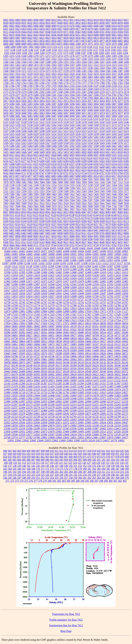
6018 (120, 152)
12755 (95, 302)
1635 (108, 74)
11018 (51, 257)
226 (47, 475)
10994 (88, 254)
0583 (84, 32)
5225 (12, 134)
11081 (44, 260)
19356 (44, 350)
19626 (103, 353)
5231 (48, 134)
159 (113, 466)
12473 (44, 281)
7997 (120, 209)
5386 (42, 146)
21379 (15, 386)
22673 (88, 413)
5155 (12, 125)
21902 (29, 398)
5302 (36, 140)
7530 (30, 197)
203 (66, 472)
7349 (108, 191)
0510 (126, 29)
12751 (73, 302)
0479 (90, 29)
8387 (90, 227)
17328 (117, 314)
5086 (48, 116)
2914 (72, 101)
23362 (81, 428)
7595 (78, 200)
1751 (78, 80)
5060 (24, 113)
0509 (120, 29)
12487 (7, 284)
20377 (117, 368)
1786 (12, 86)
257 (66, 478)
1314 (12, 59)
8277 (102, 224)
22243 (117, 404)
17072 (103, 311)
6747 (42, 173)
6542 (42, 170)
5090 (72, 116)
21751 (37, 392)
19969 (22, 359)
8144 (96, 215)
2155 (18, 89)
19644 (117, 353)
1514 (108, 65)
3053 (96, 101)
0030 (18, 23)
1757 (114, 80)
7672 (60, 206)
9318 (36, 242)
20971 (51, 380)
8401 (12, 230)
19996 (59, 359)
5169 (96, 125)
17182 (37, 314)
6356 (126, 164)
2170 (102, 89)
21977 (117, 398)
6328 (42, 164)
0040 (60, 23)
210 (99, 472)
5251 (42, 137)
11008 (22, 257)
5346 (114, 143)
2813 (108, 98)
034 (38, 454)
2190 (72, 92)
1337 (114, 59)
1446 (114, 62)
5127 (18, 122)
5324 (30, 143)
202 (61, 472)
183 (99, 469)
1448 (120, 62)
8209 (102, 221)
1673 (42, 77)
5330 (66, 143)
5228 (30, 134)
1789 (30, 86)
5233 (60, 134)
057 (19, 457)
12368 (117, 266)
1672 (36, 77)
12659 (66, 296)
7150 (42, 185)
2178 (18, 92)
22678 (95, 413)
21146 (14, 383)
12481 (95, 281)
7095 (84, 182)
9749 (60, 245)
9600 (48, 242)
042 (75, 454)
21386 (22, 386)
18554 (103, 332)
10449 (104, 248)
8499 (66, 233)
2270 (102, 92)
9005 (36, 236)
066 (61, 457)
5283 (102, 137)
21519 (37, 389)
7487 (6, 197)
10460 (7, 251)
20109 (74, 362)
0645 (48, 35)
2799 (90, 98)
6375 (42, 167)
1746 (48, 80)
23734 (125, 434)
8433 (36, 230)
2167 (84, 89)
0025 (120, 20)
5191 (96, 128)
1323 (60, 59)
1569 (12, 71)
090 (47, 460)
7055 (90, 179)
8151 (120, 215)
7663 (30, 206)
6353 (108, 164)
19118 (110, 344)
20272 (22, 368)
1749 (66, 80)
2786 (18, 98)
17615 (73, 320)
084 (19, 460)
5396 (84, 146)
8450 (66, 230)
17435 (81, 317)
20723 (59, 377)
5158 (30, 125)
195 (29, 472)
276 (31, 481)
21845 (44, 395)
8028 (36, 212)
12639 (44, 293)
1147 (36, 50)
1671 (30, 77)
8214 (6, 224)
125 (80, 463)
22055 (44, 401)
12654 (29, 296)
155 (94, 466)
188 (122, 469)
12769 (15, 305)
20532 (73, 371)
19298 (110, 347)
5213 (72, 131)
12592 (22, 287)
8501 (72, 233)
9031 (66, 236)
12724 (66, 299)
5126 (12, 122)
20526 (51, 371)
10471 (44, 251)
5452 (60, 152)
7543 (42, 197)
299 (106, 481)
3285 (42, 104)
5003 (90, 104)
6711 (24, 173)
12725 (73, 299)
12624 (59, 290)
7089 (66, 182)
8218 (30, 224)
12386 (117, 269)
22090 (88, 401)
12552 (110, 284)
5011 (12, 107)
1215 (12, 56)
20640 (125, 374)
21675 (125, 389)
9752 (72, 245)
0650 (72, 35)
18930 (59, 341)
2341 (54, 95)
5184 (60, 128)
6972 (66, 179)
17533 (15, 320)
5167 (84, 125)
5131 (36, 122)
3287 (54, 104)
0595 (126, 32)
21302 (95, 383)
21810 (88, 392)
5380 (12, 146)
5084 (36, 116)
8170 (48, 218)
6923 (24, 179)
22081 (81, 401)
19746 (51, 356)
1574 (42, 71)
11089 (80, 260)
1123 (107, 47)
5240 (102, 134)
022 (108, 451)
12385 (110, 269)
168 (29, 469)
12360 (58, 266)
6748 (48, 173)
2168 (90, 89)
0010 (54, 20)
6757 (102, 173)
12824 (81, 308)
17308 (95, 314)
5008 (120, 104)
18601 (15, 335)
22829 (59, 419)
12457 (95, 278)
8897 (12, 236)
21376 (7, 386)
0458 (66, 29)
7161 (108, 185)
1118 (78, 47)
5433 (120, 149)
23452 (22, 431)
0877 (102, 41)
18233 (125, 326)
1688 (120, 77)
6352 (102, 164)
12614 (110, 287)
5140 (90, 122)
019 (94, 451)
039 (61, 454)
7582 (36, 200)
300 (110, 481)
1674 (48, 77)
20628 (110, 374)
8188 (126, 218)
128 (94, 463)
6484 (6, 170)
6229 (120, 158)
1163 (7, 53)
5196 (126, 128)
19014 (95, 341)
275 (26, 481)
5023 (78, 107)
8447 (60, 230)
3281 (18, 104)
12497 (37, 284)
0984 (66, 44)
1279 (90, 56)
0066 (36, 26)
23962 (55, 440)
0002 (12, 20)
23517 (110, 431)
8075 (90, 212)
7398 (42, 194)
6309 (18, 164)
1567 (126, 68)
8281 (114, 224)
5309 (78, 140)
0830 (78, 38)
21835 (15, 395)
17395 (44, 317)
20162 (44, 365)
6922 (18, 179)
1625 (66, 74)
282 (59, 481)
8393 (114, 227)
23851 (73, 437)
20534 (81, 371)
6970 (60, 179)
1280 (96, 56)
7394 (36, 194)
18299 (37, 329)
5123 (120, 119)
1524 (42, 68)
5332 (78, 143)
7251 (30, 191)
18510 (88, 332)
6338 (78, 164)
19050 (7, 344)
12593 (29, 287)
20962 (37, 380)
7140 (24, 185)
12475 (51, 281)
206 (80, 472)
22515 (81, 410)
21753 (44, 392)
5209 (48, 131)
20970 (44, 380)
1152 (66, 50)
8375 (48, 227)
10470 (37, 251)
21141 (125, 380)
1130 (24, 50)
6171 (36, 158)
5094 (96, 116)
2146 (90, 86)
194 (24, 472)
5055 (126, 110)
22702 (110, 413)
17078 (110, 311)
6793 (114, 173)
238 (103, 475)
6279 (36, 161)
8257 (96, 224)
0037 (54, 23)
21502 (29, 389)
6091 (60, 155)
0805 (12, 38)
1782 (114, 83)
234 (85, 475)
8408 (24, 230)
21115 (110, 380)
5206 (30, 131)
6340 (90, 164)
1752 (84, 80)
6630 (66, 170)
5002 (84, 104)
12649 (117, 293)
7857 (60, 209)
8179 (90, 218)
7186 (48, 188)
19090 (81, 344)
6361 (30, 167)
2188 (60, 92)
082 (10, 460)
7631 (90, 203)
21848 (51, 395)
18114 (81, 326)
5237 (84, 134)
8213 (126, 221)
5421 (78, 149)
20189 (73, 365)
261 (85, 478)
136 (5, 466)
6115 (12, 158)
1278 (84, 56)
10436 (60, 248)
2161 (48, 89)
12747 (44, 302)
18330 (81, 329)
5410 (12, 149)
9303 (114, 239)
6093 (72, 155)
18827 (103, 338)
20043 (103, 359)
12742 (22, 302)
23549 (7, 434)
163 (5, 469)
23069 (44, 425)
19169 (29, 347)
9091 (78, 236)
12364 (88, 266)
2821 (30, 101)
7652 (6, 206)
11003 (8, 257)
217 (5, 475)
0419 (120, 26)
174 (57, 469)
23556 (15, 434)
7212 (90, 188)
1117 (72, 47)
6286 (78, 161)
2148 (102, 86)
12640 (51, 293)
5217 (96, 131)
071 (85, 457)
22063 (59, 401)
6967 (48, 179)
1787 (18, 86)
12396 (29, 272)
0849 (18, 41)
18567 (117, 332)
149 (66, 466)
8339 (18, 227)
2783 (126, 95)
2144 (78, 86)
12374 (37, 269)
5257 (66, 137)
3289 (66, 104)
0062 (12, 26)
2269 (96, 92)
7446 (114, 194)
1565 (114, 68)
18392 (22, 332)
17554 (44, 320)
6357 (6, 167)
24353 (84, 440)
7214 (102, 188)
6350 (96, 164)
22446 (7, 410)
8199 (48, 221)
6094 (78, 155)
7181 (18, 188)
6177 (42, 158)
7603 (120, 200)
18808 (66, 338)
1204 (125, 53)
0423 (18, 29)
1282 (108, 56)
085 (24, 460)
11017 (44, 257)
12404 (66, 272)
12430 (95, 275)
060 (33, 457)
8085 (108, 212)
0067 (42, 26)
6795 (126, 173)
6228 (114, 158)
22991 (95, 422)
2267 (84, 92)
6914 (96, 176)
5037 (36, 110)
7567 (120, 197)
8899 (24, 236)
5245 (6, 137)
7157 (84, 185)
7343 (96, 191)
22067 (66, 401)
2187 (54, 92)
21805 (81, 392)
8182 (102, 218)
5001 (78, 104)
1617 (24, 74)
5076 (114, 113)
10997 (110, 254)
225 (43, 475)
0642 (30, 35)
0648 (60, 35)
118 (52, 463)
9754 (78, 245)
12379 (66, 269)
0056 (102, 23)
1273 (54, 56)
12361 (66, 266)
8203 (66, 221)
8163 (18, 218)
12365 (95, 266)
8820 (114, 233)
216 (127, 472)
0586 (90, 32)
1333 (90, 59)
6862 (6, 176)
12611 (88, 287)
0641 (24, 35)
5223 (126, 131)
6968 (54, 179)
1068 (78, 44)
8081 (96, 212)
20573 (7, 374)
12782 (88, 305)
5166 (78, 125)
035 (43, 454)
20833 (88, 377)
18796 (59, 338)
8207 (90, 221)
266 (108, 478)
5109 (48, 119)
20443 (7, 371)
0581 (72, 32)
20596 (44, 374)
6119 (24, 158)
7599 (102, 200)
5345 (108, 143)
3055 (108, 101)
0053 (84, 23)
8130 (60, 215)
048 (103, 454)
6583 (48, 170)
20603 (59, 374)
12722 (51, 299)
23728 (117, 434)
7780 (120, 206)
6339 (84, 164)
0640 (18, 35)
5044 (66, 110)
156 (99, 466)
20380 (125, 368)
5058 (18, 113)
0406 (96, 26)
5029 (114, 107)
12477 (66, 281)
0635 (12, 35)
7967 (102, 209)
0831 (84, 38)
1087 (126, 44)
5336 (96, 143)
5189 (84, 128)
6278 (30, 161)
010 (52, 451)
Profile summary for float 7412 (66, 620)
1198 (89, 53)
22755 (95, 416)
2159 (42, 89)
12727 (81, 299)
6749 (54, 173)
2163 (60, 89)
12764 (117, 302)
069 (75, 457)
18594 (7, 335)
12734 (117, 299)
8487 (42, 233)
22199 (51, 404)
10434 (46, 248)
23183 (125, 425)
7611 (36, 203)
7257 (54, 191)
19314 (125, 347)
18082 (37, 326)
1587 (120, 71)
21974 (110, 398)
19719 (29, 356)
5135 (60, 122)
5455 (72, 152)
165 (15, 469)
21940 (73, 398)
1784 (126, 83)
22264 (22, 407)
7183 (30, 188)
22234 (103, 404)
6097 (96, 155)
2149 (108, 86)
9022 (60, 236)
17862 (15, 323)
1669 (18, 77)
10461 (15, 251)
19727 (37, 356)
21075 (96, 380)
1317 (30, 59)
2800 (96, 98)
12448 (29, 278)
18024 (95, 323)
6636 (96, 170)
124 (75, 463)
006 (33, 451)
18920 (51, 341)
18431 (44, 332)
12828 (110, 308)
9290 (66, 239)
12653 (22, 296)
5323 (24, 143)
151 (75, 466)
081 (5, 460)
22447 (15, 410)
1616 (18, 74)
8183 (108, 218)
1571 (24, 71)
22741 (59, 416)
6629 (60, 170)
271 (8, 481)
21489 (125, 386)
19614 (88, 353)
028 (10, 454)
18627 (29, 335)
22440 (125, 407)
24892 (121, 440)
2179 (24, 92)
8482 (18, 233)
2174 (126, 89)
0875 (90, 41)
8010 (18, 212)
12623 (51, 290)
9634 (78, 242)
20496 (37, 371)
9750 (66, 245)
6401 (108, 167)
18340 (88, 329)
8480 (6, 233)
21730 (29, 392)
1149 (48, 50)
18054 (125, 323)
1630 (78, 74)
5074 (102, 113)
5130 (30, 122)
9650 (108, 242)
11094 (117, 260)
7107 (114, 182)
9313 (24, 242)
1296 (120, 56)
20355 (95, 368)
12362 (73, 266)
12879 (7, 311)
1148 (42, 50)
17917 (37, 323)
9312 (18, 242)
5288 (126, 137)
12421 (51, 275)
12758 (110, 302)
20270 (15, 368)
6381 (48, 167)
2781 (114, 95)
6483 (126, 167)
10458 (126, 248)
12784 (103, 305)
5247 (18, 137)
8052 (60, 212)
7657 (12, 206)
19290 (103, 347)
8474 (114, 230)
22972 (66, 422)
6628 (54, 170)
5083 (30, 116)
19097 (88, 344)
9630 (60, 242)
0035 (48, 23)
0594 (120, 32)
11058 (110, 257)
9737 (48, 245)
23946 (40, 440)
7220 (126, 188)
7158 (90, 185)
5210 (54, 131)
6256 (6, 161)
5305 (54, 140)
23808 (51, 437)
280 (50, 481)
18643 (44, 335)
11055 (95, 257)
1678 (66, 77)
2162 (54, 89)
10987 (44, 254)
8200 (54, 221)
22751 (81, 416)
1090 (19, 47)
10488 (66, 251)
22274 (37, 407)
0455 (48, 29)
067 (66, 457)
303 (124, 481)
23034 (117, 422)
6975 (72, 179)
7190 (72, 188)
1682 (84, 77)
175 (61, 469)
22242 (110, 404)
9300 (96, 239)
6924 (30, 179)
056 (15, 457)
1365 (90, 62)
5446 (24, 152)
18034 (110, 323)
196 (33, 472)
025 (122, 451)
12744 (29, 302)
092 (57, 460)
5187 (72, 128)
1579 (72, 71)
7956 (96, 209)
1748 (60, 80)
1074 (84, 44)
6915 (102, 176)
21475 (95, 386)
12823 (73, 308)
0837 (120, 38)
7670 (54, 206)
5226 (18, 134)
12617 (7, 290)
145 (47, 466)
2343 (66, 95)
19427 (110, 350)
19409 (95, 350)
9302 (108, 239)
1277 (78, 56)
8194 (24, 221)
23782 (29, 437)
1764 (30, 83)
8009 (12, 212)
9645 (96, 242)
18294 (29, 329)
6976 (78, 179)
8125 (36, 215)
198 (43, 472)
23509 (95, 431)
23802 (44, 437)
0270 (66, 26)
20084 (37, 362)
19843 (88, 356)
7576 (24, 200)
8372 (36, 227)
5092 (84, 116)
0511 (6, 32)
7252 (36, 191)
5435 (6, 152)
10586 (117, 251)
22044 (37, 401)
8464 (90, 230)
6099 (108, 155)
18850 (117, 338)
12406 (73, 272)
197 (38, 472)
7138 (12, 185)
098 (85, 460)
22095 (95, 401)
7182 (24, 188)
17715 (103, 320)
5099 (114, 116)
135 (126, 463)
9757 (90, 245)
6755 (90, 173)
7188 (60, 188)
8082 (102, 212)
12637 (29, 293)
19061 (15, 344)
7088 (60, 182)
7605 (6, 203)
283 (64, 481)
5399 (102, 146)
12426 (73, 275)
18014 (88, 323)
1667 (6, 77)
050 (113, 454)
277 (36, 481)
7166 (126, 185)
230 (66, 475)
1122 (102, 47)
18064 (7, 326)
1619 (36, 74)
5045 (72, 110)
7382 (18, 194)
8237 (54, 224)
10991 (73, 254)
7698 (90, 206)
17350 (15, 317)
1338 (120, 59)
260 (80, 478)
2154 (12, 89)
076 (108, 457)
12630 (103, 290)
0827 (60, 38)
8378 (54, 227)
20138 (15, 365)
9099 (108, 236)
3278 (126, 101)
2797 (78, 98)
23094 (81, 425)
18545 (95, 332)
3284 (36, 104)
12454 (73, 278)
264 (99, 478)
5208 (42, 131)
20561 (110, 371)
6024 (30, 155)
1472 (36, 65)
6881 (42, 176)
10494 (81, 251)
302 (120, 481)
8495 (48, 233)
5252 (48, 137)
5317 (114, 140)
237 (99, 475)
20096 (51, 362)
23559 (22, 434)
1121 (95, 47)
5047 (84, 110)
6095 (84, 155)
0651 (78, 35)
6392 (72, 167)
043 (80, 454)
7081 (24, 182)
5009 (126, 104)
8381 (66, 227)
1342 (18, 62)
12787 (125, 305)
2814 (114, 98)
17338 (125, 314)
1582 (90, 71)
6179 (48, 158)
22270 (29, 407)
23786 (37, 437)
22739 (51, 416)
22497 (66, 410)
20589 (29, 374)
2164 (66, 89)
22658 (81, 413)
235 (89, 475)
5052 (114, 110)
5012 (18, 107)
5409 (6, 149)
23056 (29, 425)
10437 (68, 248)
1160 (113, 50)
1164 (12, 53)
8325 (12, 227)
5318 (120, 140)
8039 (42, 212)
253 (47, 478)
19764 (66, 356)
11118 (127, 263)
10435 (53, 248)
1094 (43, 47)
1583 (96, 71)
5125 (6, 122)
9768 (17, 248)
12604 (37, 287)
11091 (95, 260)
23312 (44, 428)
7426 (96, 194)
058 (24, 457)
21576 (81, 389)
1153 (72, 50)
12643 (73, 293)
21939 (66, 398)
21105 (103, 380)
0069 (54, 26)
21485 (110, 386)
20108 (66, 362)
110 (15, 463)
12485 (125, 281)
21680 (7, 392)
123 (70, 463)
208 (89, 472)
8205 (78, 221)
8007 (6, 212)
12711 (14, 299)
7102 (102, 182)
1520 (18, 68)
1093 (37, 47)
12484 (117, 281)
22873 (103, 419)
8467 (96, 230)
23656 (88, 434)
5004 (96, 104)
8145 (102, 215)
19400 (81, 350)
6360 (24, 167)
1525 (48, 68)
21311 (103, 383)
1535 (72, 68)
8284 (120, 224)
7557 (90, 197)
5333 (84, 143)
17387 (37, 317)
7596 (84, 200)
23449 (15, 431)
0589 (96, 32)
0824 (54, 38)
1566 (120, 68)
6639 (114, 170)
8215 (12, 224)
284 (68, 481)
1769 (60, 83)
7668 (48, 206)
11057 (102, 257)
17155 (15, 314)
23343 (66, 428)
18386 (7, 332)
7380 (12, 194)
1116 (66, 47)
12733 (110, 299)
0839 (126, 38)
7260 (66, 191)
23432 (125, 428)
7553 (78, 197)
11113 (112, 263)
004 (24, 451)
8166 (36, 218)
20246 (117, 365)
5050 (102, 110)
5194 (114, 128)
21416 (37, 386)
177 (71, 469)
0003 (18, 20)
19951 (15, 359)
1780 (102, 83)
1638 (120, 74)
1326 (72, 59)
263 (94, 478)
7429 (102, 194)
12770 (22, 305)
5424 (96, 149)
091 (52, 460)
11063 (124, 257)
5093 (90, 116)
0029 (12, 23)
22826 (51, 419)
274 (22, 481)
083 (15, 460)
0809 (24, 38)
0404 (84, 26)
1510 (84, 65)
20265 (7, 368)
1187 (72, 53)
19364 (59, 350)
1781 (108, 83)
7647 (114, 203)
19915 (7, 359)
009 (47, 451)
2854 (42, 101)
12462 (7, 281)
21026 (81, 380)
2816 (126, 98)
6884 (60, 176)
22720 (7, 416)
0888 (18, 44)
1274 (60, 56)
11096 (124, 260)
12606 (51, 287)
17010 (88, 311)
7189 (66, 188)
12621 (37, 290)
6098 (102, 155)
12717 (44, 299)
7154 (66, 185)
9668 (30, 245)
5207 (36, 131)
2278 (24, 95)
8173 (60, 218)
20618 (73, 374)
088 (38, 460)
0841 (12, 41)
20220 (88, 365)
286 (78, 481)
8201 (60, 221)
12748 (51, 302)
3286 (48, 104)
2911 (54, 101)
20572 (125, 371)
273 (17, 481)
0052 (78, 23)
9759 (102, 245)
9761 (108, 245)
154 (89, 466)
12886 (59, 311)
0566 (36, 32)
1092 (31, 47)
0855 (48, 41)
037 (52, 454)
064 (52, 457)
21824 (117, 392)
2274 (126, 92)
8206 (84, 221)
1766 (42, 83)
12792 (29, 308)
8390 (96, 227)
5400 (108, 146)
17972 (66, 323)
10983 (15, 254)
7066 (102, 179)
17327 (110, 314)
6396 (90, 167)
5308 (72, 140)
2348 (96, 95)
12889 (73, 311)
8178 (84, 218)
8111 (12, 215)
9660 (12, 245)
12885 (51, 311)
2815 (120, 98)
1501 (48, 65)
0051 (72, 23)
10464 (29, 251)
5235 (72, 134)
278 (40, 481)
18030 (103, 323)
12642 (66, 293)
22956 (37, 422)
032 (29, 454)
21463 (81, 386)
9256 (12, 239)
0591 (102, 32)
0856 (54, 41)
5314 (96, 140)
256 (61, 478)
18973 (73, 341)
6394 (84, 167)
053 (127, 454)
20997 (74, 380)
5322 (18, 143)
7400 (48, 194)
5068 (72, 113)
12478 (73, 281)
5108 (42, 119)
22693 (103, 413)
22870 (95, 419)
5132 (42, 122)
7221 (6, 191)
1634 (102, 74)
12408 (88, 272)
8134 (66, 215)
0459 (72, 29)
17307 (88, 314)
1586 (114, 71)
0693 (126, 35)
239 (108, 475)
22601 (37, 413)
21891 (15, 398)
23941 (18, 440)
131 (108, 463)
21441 (66, 386)
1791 (42, 86)
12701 (103, 296)
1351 (66, 62)
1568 (6, 71)
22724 (22, 416)
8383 (78, 227)
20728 (66, 377)
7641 (102, 203)
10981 (125, 251)
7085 (48, 182)
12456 (88, 278)
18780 (44, 338)
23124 (103, 425)
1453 (24, 65)
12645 (88, 293)
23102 (88, 425)
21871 (81, 395)
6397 (96, 167)
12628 (88, 290)
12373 (29, 269)
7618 (66, 203)
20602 (51, 374)
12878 (125, 308)
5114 (72, 119)
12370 (7, 269)
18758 (15, 338)
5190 (90, 128)
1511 (90, 65)
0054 (90, 23)
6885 (66, 176)
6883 (54, 176)
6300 (90, 161)
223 (33, 475)
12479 (81, 281)
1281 (102, 56)
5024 (84, 107)
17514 (7, 320)
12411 (110, 272)
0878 (108, 41)
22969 (51, 422)
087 (33, 460)
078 (117, 457)
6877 (30, 176)
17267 (73, 314)
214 (117, 472)
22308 (73, 407)
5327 (48, 143)
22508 (73, 410)
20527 (59, 371)
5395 (78, 146)
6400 (102, 167)
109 (10, 463)
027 (5, 454)
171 (43, 469)
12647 (103, 293)
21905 (37, 398)
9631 (66, 242)
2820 (24, 101)
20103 (59, 362)
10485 (59, 251)
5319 (126, 140)
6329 (48, 164)
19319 (7, 350)
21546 (66, 389)
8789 (96, 233)
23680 (95, 434)
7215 (108, 188)
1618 (30, 74)
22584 (29, 413)
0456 (54, 29)
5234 (66, 134)
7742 (114, 206)
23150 (117, 425)
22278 (44, 407)
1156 (90, 50)
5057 (12, 113)
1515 (114, 65)
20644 (7, 377)
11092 (102, 260)
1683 (90, 77)
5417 (54, 149)
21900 (22, 398)
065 (57, 457)
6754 (84, 173)
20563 (117, 371)
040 (66, 454)
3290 (72, 104)
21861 (66, 395)
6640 (120, 170)
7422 (84, 194)
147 (57, 466)
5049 (96, 110)
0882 (126, 41)
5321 (12, 143)
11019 (59, 257)
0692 (120, 35)
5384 (30, 146)
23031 (110, 422)
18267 (15, 329)
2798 (84, 98)
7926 (84, 209)
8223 (36, 224)
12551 (103, 284)
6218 (60, 158)
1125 (119, 47)
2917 (90, 101)
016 (80, 451)
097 (80, 460)
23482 (59, 431)
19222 (81, 347)
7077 (126, 179)
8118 (18, 215)
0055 (96, 23)
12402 (59, 272)
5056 (6, 113)
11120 (7, 266)
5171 (108, 125)
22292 (66, 407)
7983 (114, 209)
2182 (42, 92)
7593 (66, 200)
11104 (56, 263)
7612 (42, 203)
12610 (81, 287)
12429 (88, 275)
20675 (29, 377)
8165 (30, 218)
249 (29, 478)
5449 (42, 152)
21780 (59, 392)
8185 (120, 218)
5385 (36, 146)
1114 (55, 47)
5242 (114, 134)
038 (57, 454)
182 (94, 469)
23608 (66, 434)
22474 (29, 410)
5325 (36, 143)
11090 (88, 260)
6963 (42, 179)
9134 (126, 236)
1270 (36, 56)
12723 (59, 299)
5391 (66, 146)
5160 (42, 125)
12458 (103, 278)
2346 (84, 95)
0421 (6, 29)
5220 (108, 131)
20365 (110, 368)
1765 (36, 83)
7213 (96, 188)
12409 (95, 272)
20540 (88, 371)
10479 (51, 251)
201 (57, 472)
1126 (125, 47)
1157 (95, 50)
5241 (108, 134)
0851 (24, 41)
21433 (51, 386)
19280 (95, 347)
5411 (18, 149)
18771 (37, 338)
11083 (51, 260)
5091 (78, 116)
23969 (62, 440)
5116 (84, 119)
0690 (108, 35)
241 (117, 475)
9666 (24, 245)
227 (52, 475)
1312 (126, 56)
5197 (6, 131)
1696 (36, 80)
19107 (96, 344)
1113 (49, 47)
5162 (54, 125)
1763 (24, 83)
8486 (36, 233)
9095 (96, 236)
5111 (54, 119)
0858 (66, 41)
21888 (125, 395)
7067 (108, 179)
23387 (95, 428)
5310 (84, 140)
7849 (48, 209)
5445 (18, 152)
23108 (95, 425)
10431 (31, 248)
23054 (22, 425)
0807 (18, 38)
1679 (72, 77)
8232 (48, 224)
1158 (102, 50)
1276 (72, 56)
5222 (120, 131)
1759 (126, 80)
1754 (96, 80)
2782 (120, 95)
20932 (22, 380)
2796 (72, 98)
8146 (108, 215)
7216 (114, 188)
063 (47, 457)
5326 (42, 143)
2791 (48, 98)
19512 (29, 353)
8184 (114, 218)
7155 (72, 185)
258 (71, 478)
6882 (48, 176)
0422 (12, 29)
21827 (125, 392)
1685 (102, 77)
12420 (44, 275)
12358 (51, 266)
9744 (54, 245)
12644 (81, 293)
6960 (36, 179)
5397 (90, 146)
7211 (84, 188)
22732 (44, 416)
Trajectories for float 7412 (66, 614)
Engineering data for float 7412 (66, 625)
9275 (54, 239)
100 (94, 460)
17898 (29, 323)
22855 (88, 419)
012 (61, 451)
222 (29, 475)
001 (10, 451)
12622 (44, 290)
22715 (125, 413)
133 (117, 463)
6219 (66, 158)
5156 (18, 125)
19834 (81, 356)
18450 (51, 332)
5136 (66, 122)
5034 (18, 110)
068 (71, 457)
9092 (84, 236)
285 (73, 481)
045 (89, 454)
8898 (18, 236)
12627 (81, 290)
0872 (72, 41)
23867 (103, 437)
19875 (110, 356)
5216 (90, 131)
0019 (102, 20)
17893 (22, 323)
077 (113, 457)
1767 (48, 83)
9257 (18, 239)
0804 (6, 38)
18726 (110, 335)
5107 (36, 119)
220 (19, 475)
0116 (60, 26)
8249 (72, 224)
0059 (120, 23)
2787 (24, 98)
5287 (120, 137)
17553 (37, 320)
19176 (37, 347)
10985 (29, 254)
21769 (51, 392)
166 (19, 469)
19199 (59, 347)
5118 (90, 119)
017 (85, 451)
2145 (84, 86)
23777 (22, 437)
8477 (126, 230)
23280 (29, 428)
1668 (12, 77)
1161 (119, 50)
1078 (108, 44)
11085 (66, 260)
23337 (59, 428)
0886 (6, 44)
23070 (51, 425)
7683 (78, 206)
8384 (84, 227)
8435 (42, 230)
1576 (54, 71)
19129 (125, 344)
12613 (103, 287)
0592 (108, 32)
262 (89, 478)
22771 (125, 416)
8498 (60, 233)
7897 (72, 209)
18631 (37, 335)
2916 (84, 101)
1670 (24, 77)
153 (85, 466)
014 (71, 451)
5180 (36, 128)
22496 (59, 410)
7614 (54, 203)
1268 (30, 56)
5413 (30, 149)
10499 (103, 251)
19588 (59, 353)
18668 (66, 335)
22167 (15, 404)
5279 (78, 137)
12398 (37, 272)
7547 (54, 197)
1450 (6, 65)
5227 (24, 134)
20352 (88, 368)
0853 (36, 41)
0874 (84, 41)
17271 (81, 314)
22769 (117, 416)
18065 (15, 326)
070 (80, 457)
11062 (117, 257)
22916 (125, 419)
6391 (66, 167)
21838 (22, 395)
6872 (12, 176)
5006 (108, 104)
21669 (110, 389)
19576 (44, 353)
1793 (48, 86)
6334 (54, 164)
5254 (54, 137)
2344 (72, 95)
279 (45, 481)
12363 (80, 266)
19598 (66, 353)
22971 (59, 422)
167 (24, 469)
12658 (59, 296)
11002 (125, 254)
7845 (42, 209)
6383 (60, 167)
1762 (18, 83)
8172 (54, 218)
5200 (24, 131)
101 (99, 460)
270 (127, 478)
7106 (108, 182)
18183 (110, 326)
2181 (36, 92)
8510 (78, 233)
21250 (37, 383)
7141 (30, 185)
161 (122, 466)
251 (38, 478)
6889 (84, 176)
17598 (59, 320)
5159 (36, 125)
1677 (60, 77)
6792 (108, 173)
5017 (48, 107)
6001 (78, 152)
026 (127, 451)
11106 (70, 263)
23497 (88, 431)
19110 (103, 344)
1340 (6, 62)
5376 (120, 143)
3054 (102, 101)
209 (94, 472)
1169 (42, 53)
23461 (37, 431)
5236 (78, 134)
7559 (102, 197)
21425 (44, 386)
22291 (59, 407)
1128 (13, 50)
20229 (103, 365)
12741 (15, 302)
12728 (88, 299)
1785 (6, 86)
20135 (117, 362)
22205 (59, 404)
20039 (88, 359)
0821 (36, 38)
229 (61, 475)
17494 (125, 317)
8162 (12, 218)
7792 (6, 209)
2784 (6, 98)
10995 (95, 254)
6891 (90, 176)
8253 (84, 224)
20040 (95, 359)
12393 (15, 272)
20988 (59, 380)
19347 (37, 350)
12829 (117, 308)
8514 (90, 233)
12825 (88, 308)
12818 (37, 308)
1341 (12, 62)
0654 (90, 35)
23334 (51, 428)
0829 (72, 38)
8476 (120, 230)
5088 (60, 116)
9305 (126, 239)
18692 (81, 335)
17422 (59, 317)
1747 (54, 80)
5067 (66, 113)
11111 (99, 263)
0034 (42, 23)
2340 (48, 95)
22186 (44, 404)
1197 (83, 53)
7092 (78, 182)
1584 (102, 71)
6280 (42, 161)
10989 (59, 254)
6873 (18, 176)
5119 (96, 119)
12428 (81, 275)
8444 (54, 230)
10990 (66, 254)
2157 (30, 89)
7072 (114, 179)
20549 (103, 371)
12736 (125, 299)
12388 (125, 269)
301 (115, 481)
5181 (42, 128)
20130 (95, 362)
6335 (60, 164)
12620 (29, 290)
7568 (126, 197)
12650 (125, 293)
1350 (60, 62)
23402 (103, 428)
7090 (72, 182)
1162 (125, 50)
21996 (15, 401)
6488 (24, 170)
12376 (44, 269)
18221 (117, 326)
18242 (7, 329)
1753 (90, 80)
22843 (73, 419)
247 (19, 478)
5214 (78, 131)
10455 (112, 248)
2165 (72, 89)
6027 (48, 155)
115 (38, 463)
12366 (102, 266)
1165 (18, 53)
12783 (95, 305)
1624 (60, 74)
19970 (29, 359)
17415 (51, 317)
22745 (73, 416)
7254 (48, 191)
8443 (48, 230)
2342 (60, 95)
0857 (60, 41)
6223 (84, 158)
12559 (125, 284)
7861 (66, 209)
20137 (7, 365)
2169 (96, 89)
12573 (7, 287)
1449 (126, 62)
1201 (107, 53)
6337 (72, 164)
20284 (37, 368)
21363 (125, 383)
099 (89, 460)
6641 (126, 170)
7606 (12, 203)
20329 (59, 368)
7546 (48, 197)
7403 (54, 194)
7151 (48, 185)
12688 (73, 296)
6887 (72, 176)
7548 (60, 197)
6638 (108, 170)
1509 (78, 65)
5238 (90, 134)
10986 (37, 254)
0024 (114, 20)
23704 (103, 434)
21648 (88, 389)
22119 (110, 401)
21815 (103, 392)
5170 (102, 125)
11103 (49, 263)
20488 (22, 371)
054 (5, 457)
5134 (54, 122)
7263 (84, 191)
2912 (60, 101)
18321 (66, 329)
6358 (12, 167)
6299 (84, 161)
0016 (90, 20)
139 (19, 466)
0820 (30, 38)
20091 (44, 362)
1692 (12, 80)
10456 (119, 248)
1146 (30, 50)
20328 (51, 368)
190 (5, 472)
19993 (51, 359)
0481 (96, 29)
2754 (108, 95)
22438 (117, 407)
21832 (7, 395)
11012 (30, 257)
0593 (114, 32)
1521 (24, 68)
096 (75, 460)
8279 (108, 224)
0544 (12, 32)
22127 (117, 401)
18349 (95, 329)
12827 (103, 308)
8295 (126, 224)
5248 (24, 137)
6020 (6, 155)
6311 (30, 164)
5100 (120, 116)
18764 (29, 338)
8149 (114, 215)
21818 (110, 392)
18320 (59, 329)
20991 (66, 380)
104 (113, 460)
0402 (78, 26)
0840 (6, 41)
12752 (81, 302)
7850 (54, 209)
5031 (126, 107)
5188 (78, 128)
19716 (22, 356)
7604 (126, 200)
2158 (36, 89)
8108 (6, 215)
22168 (22, 404)
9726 (42, 245)
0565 (30, 32)
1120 (90, 47)
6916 (108, 176)
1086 (120, 44)
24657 (106, 440)
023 (113, 451)
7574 (18, 200)
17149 (7, 314)
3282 (24, 104)
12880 (15, 311)
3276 (114, 101)
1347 (42, 62)
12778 (59, 305)
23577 (29, 434)
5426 (108, 149)
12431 (103, 275)
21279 (51, 383)
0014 (78, 20)
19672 (125, 353)
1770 (66, 83)
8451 (72, 230)
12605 (44, 287)
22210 (66, 404)
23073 (66, 425)
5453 (66, 152)
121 (61, 463)
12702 (110, 296)
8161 (6, 218)
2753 (102, 95)
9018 (54, 236)
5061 (30, 113)
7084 (42, 182)
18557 (110, 332)
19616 (95, 353)
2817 (6, 101)
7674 (66, 206)
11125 (22, 266)
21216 (29, 383)
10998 (117, 254)
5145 (120, 122)
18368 (110, 329)
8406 (18, 230)
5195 (120, 128)
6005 (90, 152)
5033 (12, 110)
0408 (108, 26)
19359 (51, 350)
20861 (103, 377)
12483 (110, 281)
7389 (30, 194)
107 (127, 460)
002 (15, 451)
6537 (36, 170)
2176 (12, 92)
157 (103, 466)
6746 (36, 173)
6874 (24, 176)
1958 (60, 86)
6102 (120, 155)
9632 (72, 242)
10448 (97, 248)
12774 (37, 305)
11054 (88, 257)
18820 (81, 338)
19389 (73, 350)
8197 (36, 221)
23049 (7, 425)
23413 (110, 428)
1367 (102, 62)
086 (29, 460)
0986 (72, 44)
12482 (103, 281)
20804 (73, 377)
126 (84, 463)
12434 (117, 275)
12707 (117, 296)
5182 (48, 128)
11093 (110, 260)
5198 (12, 131)
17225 (51, 314)
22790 (22, 419)
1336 (108, 59)
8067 (84, 212)
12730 (103, 299)
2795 (66, 98)
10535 (110, 251)
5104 (18, 119)
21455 (73, 386)
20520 (44, 371)
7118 (126, 182)
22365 (81, 407)
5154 (6, 125)
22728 (37, 416)
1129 (19, 50)
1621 (42, 74)
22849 (81, 419)
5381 (18, 146)
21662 (95, 389)
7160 (102, 185)
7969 (108, 209)
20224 (95, 365)
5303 (42, 140)
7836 (30, 209)
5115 (78, 119)
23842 (66, 437)
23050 (15, 425)
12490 (15, 284)
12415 (7, 275)
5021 (72, 107)
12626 (73, 290)
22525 (95, 410)
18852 (125, 338)
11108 (84, 263)
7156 (78, 185)
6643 (12, 173)
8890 (126, 233)
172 (47, 469)
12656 (44, 296)
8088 (120, 212)
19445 (7, 353)
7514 (18, 197)
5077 (120, 113)
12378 (59, 269)
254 (52, 478)
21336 (110, 383)
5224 (6, 134)
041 (71, 454)
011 (57, 451)
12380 (73, 269)
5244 (126, 134)
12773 (29, 305)
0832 (90, 38)
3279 (6, 104)
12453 (66, 278)
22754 (88, 416)
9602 (54, 242)
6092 (66, 155)
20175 (59, 365)
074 (99, 457)
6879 (36, 176)
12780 (73, 305)
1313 (6, 59)
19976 (37, 359)
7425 (90, 194)
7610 (30, 203)
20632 (117, 374)
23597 (51, 434)
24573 (99, 440)
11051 (73, 257)
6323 (36, 164)
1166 (24, 53)
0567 (42, 32)
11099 (20, 263)
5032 (6, 110)
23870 (110, 437)
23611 (81, 434)
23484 (66, 431)
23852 (81, 437)
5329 (60, 143)
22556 (7, 413)
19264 (88, 347)
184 (103, 469)
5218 (102, 131)
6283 (60, 161)
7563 (108, 197)
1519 (12, 68)
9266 (42, 239)
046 (94, 454)
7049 (84, 179)
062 (43, 457)
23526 (117, 431)
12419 (37, 275)
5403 (126, 146)
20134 (110, 362)
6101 (114, 155)
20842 (95, 377)
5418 (60, 149)
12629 (95, 290)
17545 (29, 320)
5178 (24, 128)
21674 (117, 389)
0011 (60, 20)
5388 (48, 146)
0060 (126, 23)
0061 (6, 26)
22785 (15, 419)
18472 (73, 332)
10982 (7, 254)
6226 (102, 158)
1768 (54, 83)
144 (43, 466)
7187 (54, 188)
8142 (84, 215)
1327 (78, 59)
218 (10, 475)
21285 (59, 383)
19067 (44, 344)
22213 (73, 404)
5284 (108, 137)
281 (54, 481)
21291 (73, 383)
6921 (12, 179)
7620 (78, 203)
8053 (66, 212)
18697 (88, 335)
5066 (60, 113)
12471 (29, 281)
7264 (90, 191)
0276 (72, 26)
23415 (117, 428)
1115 (61, 47)
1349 (54, 62)
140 (24, 466)
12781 (81, 305)
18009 (73, 323)
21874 (88, 395)
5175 (6, 128)
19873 (103, 356)
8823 (120, 233)
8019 (24, 212)
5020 (66, 107)
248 (24, 478)
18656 (59, 335)
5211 (60, 131)
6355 (120, 164)
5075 (108, 113)
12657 (51, 296)
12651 (7, 296)
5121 (108, 119)
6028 (54, 155)
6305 (120, 161)
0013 (72, 20)
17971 (59, 323)
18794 (51, 338)
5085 (42, 116)
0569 (54, 32)
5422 (84, 149)
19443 (125, 350)
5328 (54, 143)
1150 (54, 50)
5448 (36, 152)
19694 (7, 356)
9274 (48, 239)
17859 (7, 323)
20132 (103, 362)
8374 (42, 227)
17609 (66, 320)
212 (108, 472)
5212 (66, 131)
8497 (54, 233)
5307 (66, 140)
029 (15, 454)
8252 (78, 224)
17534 (22, 320)
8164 (24, 218)
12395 (22, 272)
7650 (126, 203)
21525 (44, 389)
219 (15, 475)
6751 (66, 173)
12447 (22, 278)
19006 (88, 341)
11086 (73, 260)
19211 (66, 347)
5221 (114, 131)
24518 (92, 440)
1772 (72, 83)
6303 (108, 161)
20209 (81, 365)
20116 (88, 362)
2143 (72, 86)
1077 (102, 44)
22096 (103, 401)
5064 (48, 113)
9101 (114, 236)
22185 (37, 404)
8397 (6, 230)
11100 (27, 263)
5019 (60, 107)
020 (99, 451)
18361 (103, 329)
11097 (5, 263)
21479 (103, 386)
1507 (72, 65)
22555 (125, 410)
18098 (59, 326)
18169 (103, 326)
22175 (29, 404)
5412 (24, 149)
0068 (48, 26)
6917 (114, 176)
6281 (48, 161)
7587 (54, 200)
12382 (88, 269)
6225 (96, 158)
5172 (114, 125)
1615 (12, 74)
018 (89, 451)
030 (19, 454)
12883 (37, 311)
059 (29, 457)
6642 (6, 173)
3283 (30, 104)
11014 (37, 257)
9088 (72, 236)
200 (52, 472)
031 (24, 454)
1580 (78, 71)
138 (15, 466)
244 (5, 478)
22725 (29, 416)
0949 (42, 44)
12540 (51, 284)
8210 (108, 221)
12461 (125, 278)
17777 (125, 320)
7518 (24, 197)
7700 (102, 206)
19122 (117, 344)
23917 (125, 437)
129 (98, 463)
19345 (29, 350)
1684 (96, 77)
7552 (72, 197)
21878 (95, 395)
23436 (7, 431)
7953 (90, 209)
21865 (73, 395)
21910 (44, 398)
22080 (73, 401)
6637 (102, 170)
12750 (66, 302)
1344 (24, 62)
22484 (44, 410)
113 (29, 463)
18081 (29, 326)
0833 (96, 38)
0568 (48, 32)
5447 (30, 152)
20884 (110, 377)
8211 (114, 221)
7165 (120, 185)
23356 (73, 428)
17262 (59, 314)
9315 (30, 242)
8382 (72, 227)
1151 (60, 50)
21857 (59, 395)
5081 (18, 116)
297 (96, 481)
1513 (102, 65)
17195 (44, 314)
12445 (7, 278)
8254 (90, 224)
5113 (66, 119)
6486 (18, 170)
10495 (88, 251)
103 (108, 460)
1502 (54, 65)
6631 (72, 170)
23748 (7, 437)
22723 (15, 416)
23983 (70, 440)
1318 (36, 59)
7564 (114, 197)
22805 (37, 419)
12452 (59, 278)
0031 (24, 23)
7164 (114, 185)
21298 (88, 383)
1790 (36, 86)
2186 (48, 92)
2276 (12, 95)
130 (103, 463)
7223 (18, 191)
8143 (90, 215)
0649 (66, 35)
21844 (37, 395)
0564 (24, 32)
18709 (95, 335)
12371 (15, 269)
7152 (54, 185)
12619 (22, 290)
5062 (36, 113)
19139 (7, 347)
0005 (30, 20)
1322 (54, 59)
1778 (90, 83)
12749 (59, 302)
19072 (51, 344)
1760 (6, 83)
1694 (24, 80)
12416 (15, 275)
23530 (125, 431)
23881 (117, 437)
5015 (36, 107)
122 (65, 463)
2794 (60, 98)
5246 (12, 137)
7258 (60, 191)
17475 (110, 317)
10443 (90, 248)
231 (71, 475)
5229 (36, 134)
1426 (108, 62)
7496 (12, 197)
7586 (48, 200)
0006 (36, 20)
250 (33, 478)
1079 (114, 44)
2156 (24, 89)
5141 (96, 122)
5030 (120, 107)
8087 (114, 212)
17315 (103, 314)
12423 (59, 275)
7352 (114, 191)
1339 (126, 59)
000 (5, 451)
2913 (66, 101)
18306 (44, 329)
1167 (30, 53)
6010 (102, 152)
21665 (103, 389)
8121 (24, 215)
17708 (95, 320)
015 (75, 451)
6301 (96, 161)
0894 (36, 44)
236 (94, 475)
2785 (12, 98)
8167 (42, 218)
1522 (30, 68)
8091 (126, 212)
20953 (29, 380)
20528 (66, 371)
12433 (110, 275)
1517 (126, 65)
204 (71, 472)
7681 (72, 206)
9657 (126, 242)
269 (122, 478)
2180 (30, 92)
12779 (66, 305)
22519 (88, 410)
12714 (29, 299)
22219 (88, 404)
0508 (114, 29)
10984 (22, 254)
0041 (66, 23)
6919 (126, 176)
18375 (125, 329)
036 (47, 454)
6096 (90, 155)
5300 (24, 140)
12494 (22, 284)
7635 (96, 203)
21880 (110, 395)
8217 (24, 224)
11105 (63, 263)
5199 (18, 131)
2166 (78, 89)
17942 (51, 323)
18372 (117, 329)
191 (10, 472)
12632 (117, 290)
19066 (37, 344)
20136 (125, 362)
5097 (108, 116)
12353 (44, 266)
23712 (110, 434)
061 (38, 457)
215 (122, 472)
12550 (95, 284)
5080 (12, 116)
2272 (114, 92)
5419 (66, 149)
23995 (77, 440)
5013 (24, 107)
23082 (73, 425)
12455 (81, 278)
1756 (108, 80)
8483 (24, 233)
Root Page (66, 631)
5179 (30, 128)
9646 (102, 242)
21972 (103, 398)
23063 (37, 425)
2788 (30, 98)
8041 (48, 212)
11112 (105, 263)
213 (113, 472)
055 (10, 457)
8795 (102, 233)
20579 (15, 374)
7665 (36, 206)
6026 (42, 155)
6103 (126, 155)
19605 (81, 353)
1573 (36, 71)
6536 (30, 170)
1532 (60, 68)
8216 (18, 224)
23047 (125, 422)
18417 (37, 332)
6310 (24, 164)
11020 (66, 257)
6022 (18, 155)
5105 (24, 119)
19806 (73, 356)
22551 (110, 410)
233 (80, 475)
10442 (82, 248)
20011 (81, 359)
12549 (88, 284)
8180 (96, 218)
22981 (81, 422)
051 (117, 454)
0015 (84, 20)
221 (24, 475)
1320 (42, 59)
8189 (6, 221)
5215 (84, 131)
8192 (12, 221)
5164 (66, 125)
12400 (44, 272)
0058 (114, 23)
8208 (96, 221)
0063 (18, 26)
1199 (95, 53)
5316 (108, 140)
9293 (78, 239)
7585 (42, 200)
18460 (59, 332)
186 (113, 469)
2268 (90, 92)
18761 (22, 338)
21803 (73, 392)
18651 (51, 335)
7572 (12, 200)
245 (10, 478)
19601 (73, 353)
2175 (6, 92)
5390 (60, 146)
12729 (95, 299)
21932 (59, 398)
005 (29, 451)
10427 (24, 248)
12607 (59, 287)
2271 (108, 92)
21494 (7, 389)
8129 (54, 215)
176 (66, 469)
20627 (103, 374)
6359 (18, 167)
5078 (126, 113)
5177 (18, 128)
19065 (29, 344)
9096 (102, 236)
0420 (126, 26)
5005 (102, 104)
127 (89, 463)
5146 (126, 122)
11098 (13, 263)
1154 (78, 50)
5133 (48, 122)
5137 (72, 122)
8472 (108, 230)
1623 (54, 74)
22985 (88, 422)
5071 (84, 113)
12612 (95, 287)
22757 (103, 416)
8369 (30, 227)
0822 (42, 38)
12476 (59, 281)
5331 (72, 143)
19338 (22, 350)
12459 (110, 278)
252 (43, 478)
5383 (24, 146)
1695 (30, 80)
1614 (6, 74)
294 (82, 481)
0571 (66, 32)
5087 (54, 116)
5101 (126, 116)
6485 (12, 170)
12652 (15, 296)
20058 (7, 362)
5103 (12, 119)
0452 (30, 29)
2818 (12, 101)
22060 (51, 401)
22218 (81, 404)
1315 (18, 59)
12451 (51, 278)
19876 (117, 356)
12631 (110, 290)
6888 (78, 176)
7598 (96, 200)
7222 (12, 191)
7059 (96, 179)
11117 (120, 263)
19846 (95, 356)
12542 (66, 284)
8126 (42, 215)
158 (108, 466)
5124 (126, 119)
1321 (48, 59)
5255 (60, 137)
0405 (90, 26)
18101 (66, 326)
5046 (78, 110)
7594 (72, 200)
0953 (48, 44)
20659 (15, 377)
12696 (88, 296)
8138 (72, 215)
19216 (73, 347)
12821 (59, 308)
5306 (60, 140)
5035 (24, 110)
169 (33, 469)
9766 (11, 248)
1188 (78, 53)
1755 (102, 80)
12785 (110, 305)
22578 (22, 413)
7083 (36, 182)
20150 (37, 365)
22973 (73, 422)
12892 (81, 311)
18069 (22, 326)
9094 (90, 236)
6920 (6, 179)
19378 (66, 350)
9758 (96, 245)
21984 (125, 398)
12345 (36, 266)
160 (117, 466)
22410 (110, 407)
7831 (24, 209)
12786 (117, 305)
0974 (54, 44)
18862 (15, 341)
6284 (66, 161)
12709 (7, 299)
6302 (102, 161)
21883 (117, 395)
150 (71, 466)
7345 (102, 191)
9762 (114, 245)
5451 (54, 152)
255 (57, 478)
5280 (84, 137)
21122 (117, 380)
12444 (125, 275)
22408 (103, 407)
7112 (120, 182)
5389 (54, 146)
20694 (37, 377)
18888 (37, 341)
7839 (36, 209)
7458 (120, 194)
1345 (30, 62)
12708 (125, 296)
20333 (66, 368)
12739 (7, 302)
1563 (102, 68)
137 (10, 466)
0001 (6, 20)
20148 (29, 365)
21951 (81, 398)
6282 (54, 161)
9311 (12, 242)
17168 (22, 314)
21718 (22, 392)
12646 (95, 293)
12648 (110, 293)
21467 (88, 386)
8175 (72, 218)
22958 (44, 422)
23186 (7, 428)
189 (127, 469)
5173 (120, 125)
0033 (36, 23)
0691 (114, 35)
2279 (30, 95)
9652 (114, 242)
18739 (125, 335)
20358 (103, 368)
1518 (6, 68)
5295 (6, 140)
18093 (44, 326)
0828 (66, 38)
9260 (24, 239)
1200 (101, 53)
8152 (126, 215)
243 (127, 475)
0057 (108, 23)
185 (108, 469)
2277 (18, 95)
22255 (7, 407)
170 (38, 469)
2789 (36, 98)
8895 (6, 236)
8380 (60, 227)
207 (85, 472)
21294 (81, 383)
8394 (120, 227)
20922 (7, 380)
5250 (36, 137)
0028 (6, 23)
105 (117, 460)
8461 (84, 230)
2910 (48, 101)
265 (103, 478)
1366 (96, 62)
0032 (30, 23)
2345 (78, 95)
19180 (44, 347)
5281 (90, 137)
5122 (114, 119)
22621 (51, 413)
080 (127, 457)
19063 (22, 344)
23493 (81, 431)
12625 (66, 290)
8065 (72, 212)
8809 (108, 233)
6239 (126, 158)
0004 (24, 20)
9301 (102, 239)
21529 (51, 389)
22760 (110, 416)
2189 (66, 92)
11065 (8, 260)
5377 (126, 143)
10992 (81, 254)
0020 (108, 20)
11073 (22, 260)
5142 (102, 122)
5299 (18, 140)
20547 (95, 371)
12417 (22, 275)
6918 (120, 176)
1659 (126, 74)
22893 (110, 419)
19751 (59, 356)
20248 (125, 365)
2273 (120, 92)
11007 (15, 257)
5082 (24, 116)
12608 (66, 287)
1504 (66, 65)
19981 (44, 359)
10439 (75, 248)
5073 (96, 113)
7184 (36, 188)
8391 (102, 227)
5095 (102, 116)
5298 (12, 140)
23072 (59, 425)
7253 (42, 191)
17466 (103, 317)
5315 (102, 140)
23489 (73, 431)
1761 (12, 83)
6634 (90, 170)
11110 (91, 263)
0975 (60, 44)
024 (117, 451)
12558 (117, 284)
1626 (72, 74)
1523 (36, 68)
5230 (42, 134)
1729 (42, 80)
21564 (73, 389)
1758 (120, 80)
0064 (24, 26)
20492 (29, 371)
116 (42, 463)
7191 (78, 188)
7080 (18, 182)
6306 (126, 161)
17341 (7, 317)
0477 (78, 29)
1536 (78, 68)
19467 (15, 353)
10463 (22, 251)
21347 (117, 383)
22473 (22, 410)
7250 (24, 191)
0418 (114, 26)
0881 (120, 41)
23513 (103, 431)
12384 (103, 269)
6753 (78, 173)
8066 (78, 212)
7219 (120, 188)
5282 (96, 137)
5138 (78, 122)
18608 (22, 335)
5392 (72, 146)
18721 (103, 335)
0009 (48, 20)
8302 (6, 227)
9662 (18, 245)
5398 (96, 146)
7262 (78, 191)
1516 (120, 65)
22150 (125, 401)
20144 (22, 365)
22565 (15, 413)
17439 (88, 317)
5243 (120, 134)
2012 (66, 86)
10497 (95, 251)
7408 (66, 194)
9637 (84, 242)
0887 (12, 44)
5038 (42, 110)
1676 (54, 77)
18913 (44, 341)
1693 (18, 80)
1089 (13, 47)
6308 (12, 164)
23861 (95, 437)
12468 (22, 281)
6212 (54, 158)
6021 (12, 155)
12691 (81, 296)
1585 (108, 71)
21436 (59, 386)
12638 (37, 293)
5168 (90, 125)
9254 (6, 239)
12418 (29, 275)
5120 (102, 119)
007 (38, 451)
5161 (48, 125)
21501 (22, 389)
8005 (126, 209)
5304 (48, 140)
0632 (6, 35)
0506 (102, 29)
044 (85, 454)
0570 (60, 32)
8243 (60, 224)
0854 (42, 41)
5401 (114, 146)
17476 (117, 317)
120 (56, 463)
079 (122, 457)
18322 (73, 329)
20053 (117, 359)
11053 (80, 257)
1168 (36, 53)
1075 (90, 44)
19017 (103, 341)
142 (33, 466)
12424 (66, 275)
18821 (88, 338)
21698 (15, 392)
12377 (51, 269)
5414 (36, 149)
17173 (29, 314)
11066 (15, 260)
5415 (42, 149)
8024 (30, 212)
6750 (60, 173)
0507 (108, 29)
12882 (29, 311)
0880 (114, 41)
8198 (42, 221)
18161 (95, 326)
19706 (15, 356)
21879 (103, 395)
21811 (95, 392)
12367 (110, 266)
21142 (7, 383)
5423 (90, 149)
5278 (72, 137)
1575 (48, 71)
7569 (6, 200)
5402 (120, 146)
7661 (24, 206)
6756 (96, 173)
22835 (66, 419)
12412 (117, 272)
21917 (51, 398)
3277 (120, 101)
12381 (81, 269)
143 (38, 466)
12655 (37, 296)
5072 (90, 113)
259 (75, 478)
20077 (29, 362)
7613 (48, 203)
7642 (108, 203)
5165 (72, 125)
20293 (44, 368)
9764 (126, 245)
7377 (126, 191)
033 (33, 454)
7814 (18, 209)
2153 (6, 89)
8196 (30, 221)
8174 (66, 218)
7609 (24, 203)
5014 (30, 107)
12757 (103, 302)
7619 (72, 203)
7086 (54, 182)
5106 (30, 119)
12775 (44, 305)
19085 (74, 344)
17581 (51, 320)
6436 (120, 167)
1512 (96, 65)
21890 (7, 398)
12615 (117, 287)
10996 (103, 254)
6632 (78, 170)
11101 (34, 263)
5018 (54, 107)
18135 (88, 326)
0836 (114, 38)
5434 (126, 149)
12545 (81, 284)
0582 (78, 32)
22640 (59, 413)
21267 (44, 383)
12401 (51, 272)
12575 (15, 287)
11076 (37, 260)
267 (113, 478)
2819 (18, 101)
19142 (15, 347)
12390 (7, 272)
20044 (110, 359)
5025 (90, 107)
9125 (120, 236)
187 (117, 469)
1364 (84, 62)
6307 (6, 164)
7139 (18, 185)
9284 (60, 239)
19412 (103, 350)
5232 (54, 134)
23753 (15, 437)
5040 (54, 110)
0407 (102, 26)
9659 (6, 245)
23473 (44, 431)
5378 (6, 146)
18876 (29, 341)
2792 (54, 98)
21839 (29, 395)
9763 (120, 245)
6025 (36, 155)
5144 (114, 122)
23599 (59, 434)
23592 (37, 434)
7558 (96, 197)
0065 (30, 26)
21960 (88, 398)
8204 (72, 221)
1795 (54, 86)
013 (66, 451)
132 (112, 463)
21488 (117, 386)
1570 (18, 71)
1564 (108, 68)
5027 (102, 107)
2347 (90, 95)
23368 (88, 428)
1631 (84, 74)
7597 (90, 200)
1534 (66, 68)
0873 (78, 41)
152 (80, 466)
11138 (29, 266)
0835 (108, 38)
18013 (81, 323)
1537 (84, 68)
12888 (66, 311)
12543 (73, 284)
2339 (42, 95)
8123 (30, 215)
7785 (126, 206)
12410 (103, 272)
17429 (73, 317)
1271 (42, 56)
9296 (90, 239)
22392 (95, 407)
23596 (44, 434)
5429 (114, 149)
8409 (30, 230)
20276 (29, 368)
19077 (66, 344)
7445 (108, 194)
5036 (30, 110)
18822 (95, 338)
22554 (117, 410)
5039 (48, 110)
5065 (54, 113)
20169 (51, 365)
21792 (66, 392)
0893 (30, 44)
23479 (51, 431)
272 (12, 481)
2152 (126, 86)
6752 (72, 173)
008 (43, 451)
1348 (48, 62)
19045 (125, 341)
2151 (120, 86)
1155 (84, 50)
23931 (11, 440)
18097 (51, 326)
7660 (18, 206)
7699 (96, 206)
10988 (51, 254)
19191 (51, 347)
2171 (108, 89)
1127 (7, 50)
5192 (102, 128)
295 (87, 481)
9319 (42, 242)
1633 (96, 74)
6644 (18, 173)
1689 (126, 77)
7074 (120, 179)
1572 (30, 71)
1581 (84, 71)
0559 (18, 32)
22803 (29, 419)
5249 (30, 137)
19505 (22, 353)
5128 (24, 122)
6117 (18, 158)
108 (6, 463)
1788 (24, 86)
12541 (59, 284)
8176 (78, 218)
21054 (88, 380)
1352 (72, 62)
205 (75, 472)
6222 (78, 158)
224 (38, 475)
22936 (22, 422)
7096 (90, 182)
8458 (78, 230)
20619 (81, 374)
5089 (66, 116)
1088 (7, 47)
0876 (96, 41)
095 (71, 460)
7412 (72, 194)
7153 (60, 185)
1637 (114, 74)
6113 (6, 158)
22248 (125, 404)
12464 (15, 281)
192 (15, 472)
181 (89, 469)
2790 (42, 98)
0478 (84, 29)
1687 (114, 77)
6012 (114, 152)
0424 (24, 29)
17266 (66, 314)
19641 (110, 353)
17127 (125, 311)
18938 (66, 341)
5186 (66, 128)
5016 (42, 107)
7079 (12, 182)
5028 (108, 107)
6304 (114, 161)
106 (122, 460)
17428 (66, 317)
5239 (96, 134)
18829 (110, 338)
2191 (78, 92)
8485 (30, 233)
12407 (81, 272)
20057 (125, 359)
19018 (110, 341)
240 (113, 475)
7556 (84, 197)
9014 (42, 236)
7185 (42, 188)
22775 (7, 419)
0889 (24, 44)
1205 (6, 56)
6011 (108, 152)
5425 (102, 149)
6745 (30, 173)
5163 (60, 125)
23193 (15, 428)
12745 (37, 302)
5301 (30, 140)
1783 (120, 83)
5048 (90, 110)
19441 (117, 350)
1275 (66, 56)
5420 (72, 149)
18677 (73, 335)
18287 (22, 329)
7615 (60, 203)
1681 (78, 77)
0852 (30, 41)
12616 (125, 287)
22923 (7, 422)
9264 (30, 239)
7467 (126, 194)
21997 (22, 401)
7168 (12, 188)
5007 (114, 104)
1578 (66, 71)
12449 (37, 278)
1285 (114, 56)
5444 (12, 152)
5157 (24, 125)
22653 (73, 413)
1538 (90, 68)
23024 (103, 422)
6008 (96, 152)
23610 (73, 434)
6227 (108, 158)
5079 (6, 116)
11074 (30, 260)
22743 (66, 416)
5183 (54, 128)
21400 (29, 386)
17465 (95, 317)
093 (61, 460)
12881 (22, 311)
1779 (96, 83)
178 (75, 469)
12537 (44, 284)
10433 (38, 248)
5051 (108, 110)
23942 (26, 440)
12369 (124, 266)
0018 (96, 20)
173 (52, 469)
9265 (36, 239)
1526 (54, 68)
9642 (90, 242)
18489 (81, 332)
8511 (84, 233)
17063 (95, 311)
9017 (48, 236)
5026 (96, 107)
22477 (37, 410)
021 (103, 451)
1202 (113, 53)
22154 (7, 404)
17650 (81, 320)
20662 (22, 377)
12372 (22, 269)
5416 (48, 149)
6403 (114, 167)
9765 (5, 248)
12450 (44, 278)
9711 (36, 245)
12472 (37, 281)
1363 (78, 62)
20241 (110, 365)
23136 (110, 425)
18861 (7, 341)
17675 (88, 320)
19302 (117, 347)
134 (122, 463)
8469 (102, 230)
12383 (95, 269)
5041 (60, 110)
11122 (15, 266)
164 (10, 469)
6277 (24, 161)
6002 (84, 152)
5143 (108, 122)
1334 (96, 59)
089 (43, 460)
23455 (29, 431)
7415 (78, 194)
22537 (103, 410)
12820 (51, 308)
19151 (22, 347)
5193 (108, 128)
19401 (88, 350)
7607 (18, 203)
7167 (6, 188)
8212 (120, 221)
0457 (60, 29)
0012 (66, 20)
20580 (22, 374)
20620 (88, 374)
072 (89, 457)
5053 (120, 110)
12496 (29, 284)
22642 (66, 413)
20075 (22, 362)
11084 (59, 260)
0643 (36, 35)
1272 (48, 56)
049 (108, 454)
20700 (44, 377)
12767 (125, 302)
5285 (114, 137)
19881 (125, 356)
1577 (60, 71)
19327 (15, 350)
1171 (54, 53)
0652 (84, 35)
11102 (42, 263)
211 (103, 472)
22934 (15, 422)
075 (103, 457)
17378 (22, 317)
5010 (6, 107)
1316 (24, 59)
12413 (125, 272)
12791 (22, 308)
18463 (66, 332)
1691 (6, 80)
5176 (12, 128)
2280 (36, 95)
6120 (30, 158)
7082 (30, 182)
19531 (37, 353)
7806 (12, 209)
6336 (66, 164)
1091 (25, 47)
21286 (66, 383)
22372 (88, 407)
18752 (7, 338)
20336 (73, 368)
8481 (12, 233)
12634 (7, 293)
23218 (22, 428)
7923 (78, 209)
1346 (36, 62)
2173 (120, 89)
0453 (36, 29)
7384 (24, 194)
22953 (29, 422)
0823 (48, 38)
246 (15, 478)
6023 (24, 155)
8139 (78, 215)
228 (57, 475)
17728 (110, 320)
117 (47, 463)
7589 (60, 200)
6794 (120, 173)
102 (103, 460)
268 (117, 478)
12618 (15, 290)
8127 (48, 215)
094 (66, 460)
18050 (117, 323)
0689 (102, 35)
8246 (66, 224)
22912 (117, 419)
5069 (78, 113)
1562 (96, 68)
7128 (6, 185)
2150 (114, 86)
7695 (84, 206)
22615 (44, 413)
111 (19, 463)
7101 (96, 182)
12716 (37, 299)
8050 (54, 212)
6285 (72, 161)
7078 (6, 182)
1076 (96, 44)
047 (99, 454)
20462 (15, 371)
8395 (126, 227)
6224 (90, 158)
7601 (114, 200)
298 (101, 481)
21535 (59, 389)
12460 (117, 278)
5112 (60, 119)
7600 (108, 200)
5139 (84, 122)
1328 (84, 59)
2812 (102, 98)
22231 (95, 404)
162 (127, 466)
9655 (120, 242)
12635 (15, 293)
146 (52, 466)
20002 (73, 359)
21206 (22, 383)
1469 (30, 65)
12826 (95, 308)
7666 (42, 206)
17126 (117, 311)
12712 (22, 299)
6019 (126, 152)
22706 (117, 413)
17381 (29, 317)
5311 (90, 140)
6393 (78, 167)
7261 (72, 191)
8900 (30, 236)
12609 (73, 287)
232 (75, 475)
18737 (117, 335)
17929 (44, 323)
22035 (29, 401)
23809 (59, 437)
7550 (66, 197)
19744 (44, 356)
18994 (81, 341)
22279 (51, 407)
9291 (72, 239)
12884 (44, 311)
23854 (88, 437)
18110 (73, 326)
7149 (36, 185)
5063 (42, 113)
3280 (12, 104)
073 (94, 457)
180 (85, 469)
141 (29, 466)
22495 (51, 410)
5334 (90, 143)
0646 (54, 35)
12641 (59, 293)
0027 (126, 20)
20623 (95, 374)
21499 (15, 389)
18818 (73, 338)
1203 (119, 53)
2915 (78, 101)
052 (122, 454)
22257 (15, 407)
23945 (33, 440)
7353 (120, 191)
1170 (48, 53)
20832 (81, 377)
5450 (48, 152)
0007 (42, 20)
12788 (7, 308)
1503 (60, 65)
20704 (51, 377)
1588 (126, 71)
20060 (15, 362)
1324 (66, 59)
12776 (51, 305)
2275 (6, 95)
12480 (88, 281)
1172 (60, 53)
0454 (42, 29)
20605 (66, 374)
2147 (96, 86)
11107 (77, 263)
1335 (102, 59)
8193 (18, 221)
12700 (95, 296)
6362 (36, 167)
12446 (15, 278)
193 (19, 472)
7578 (30, 200)
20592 (37, 374)
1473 (42, 65)
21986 (7, 401)
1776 (78, 83)
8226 (42, 224)
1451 (12, 65)
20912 (117, 377)
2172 (114, 89)
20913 (125, 377)
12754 (88, 302)
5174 (126, 125)
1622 (48, 74)
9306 (6, 242)
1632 (90, 74)
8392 (108, 227)
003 (19, 451)
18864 (22, 341)
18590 (125, 332)
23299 (37, 428)
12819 (44, 308)
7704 (108, 206)
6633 (84, 170)
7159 (96, 185)
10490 (73, 251)
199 (47, 472)
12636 (22, 293)
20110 (81, 362)
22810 (44, 419)
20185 (66, 365)
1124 (113, 47)
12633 (125, 290)
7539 (36, 197)
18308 (51, 329)
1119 (84, 47)
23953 (48, 440)
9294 (84, 239)
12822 (66, 308)
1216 (18, 56)
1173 (66, 53)
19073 (59, 344)
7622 (84, 203)
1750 (72, 80)
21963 (95, 398)
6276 (18, 161)
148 (61, 466)
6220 (72, 158)
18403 (29, 332)
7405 (60, 194)
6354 (114, 164)
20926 (15, 380)
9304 (120, 239)
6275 (12, 161)
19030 (117, 341)
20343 (81, 368)
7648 (120, 203)
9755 (84, 245)
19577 (51, 353)
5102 (6, 119)
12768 (7, 305)
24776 (114, 440)
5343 (102, 143)
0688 (96, 35)
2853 (36, 101)
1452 (18, 65)
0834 (102, 38)
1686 (108, 77)
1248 (24, 56)
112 (24, 463)
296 (92, 481)
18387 (15, 332)
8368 (24, 227)
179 (80, 469)
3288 (60, 104)
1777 (84, 83)
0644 (42, 35)
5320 (6, 143)
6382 (54, 167)
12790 (15, 308)
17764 (117, 320)
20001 (66, 359)
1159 (107, 50)
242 (122, 475)
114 (33, 463)
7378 (6, 194)
